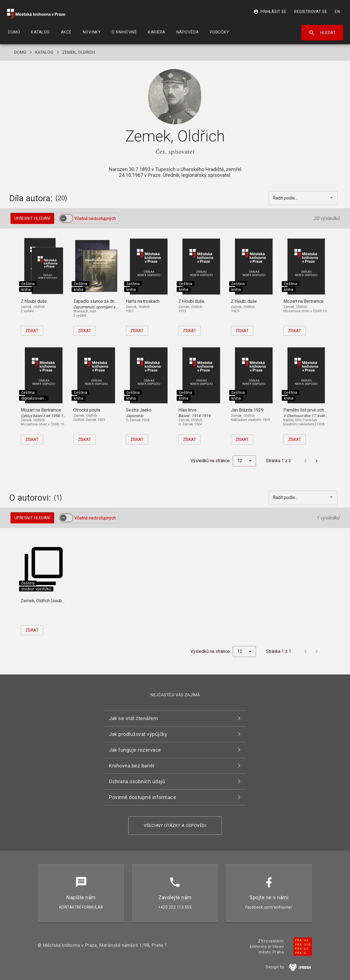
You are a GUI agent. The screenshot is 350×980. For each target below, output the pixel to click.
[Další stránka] (317, 461)
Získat (32, 331)
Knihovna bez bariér (132, 766)
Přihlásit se (270, 12)
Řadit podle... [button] (286, 198)
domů (20, 52)
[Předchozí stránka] (305, 461)
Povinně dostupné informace (143, 797)
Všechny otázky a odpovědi (175, 826)
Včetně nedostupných (95, 219)
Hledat (322, 33)
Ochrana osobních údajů (137, 781)
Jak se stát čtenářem (133, 718)
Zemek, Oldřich (79, 52)
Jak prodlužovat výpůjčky (138, 734)
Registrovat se (311, 12)
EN (337, 12)
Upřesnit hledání (32, 218)
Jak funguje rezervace (135, 750)
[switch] (66, 218)
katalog (44, 52)
